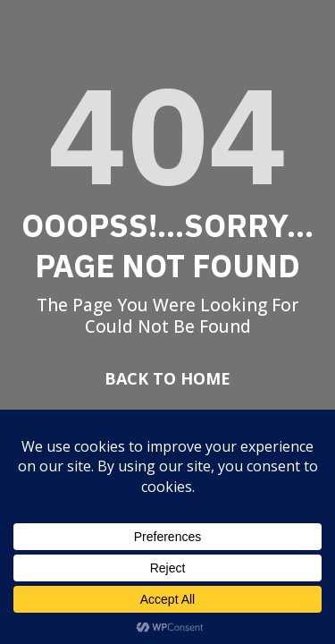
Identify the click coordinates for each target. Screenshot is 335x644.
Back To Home (167, 378)
